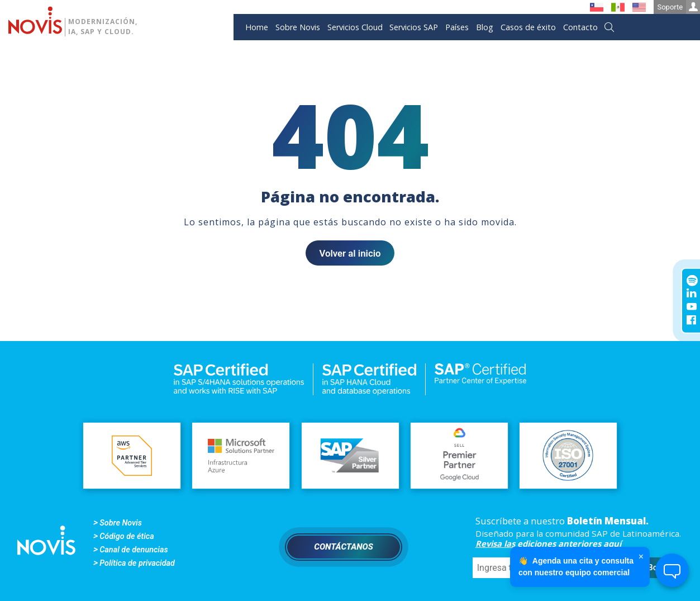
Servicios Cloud (355, 27)
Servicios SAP (414, 27)
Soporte (678, 7)
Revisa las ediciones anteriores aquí (548, 543)
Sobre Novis (298, 27)
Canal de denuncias (134, 550)
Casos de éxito (528, 27)
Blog (485, 27)
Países (457, 27)
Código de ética (127, 536)
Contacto (580, 27)
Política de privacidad (137, 563)
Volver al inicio (350, 253)
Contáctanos (344, 547)
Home (257, 27)
